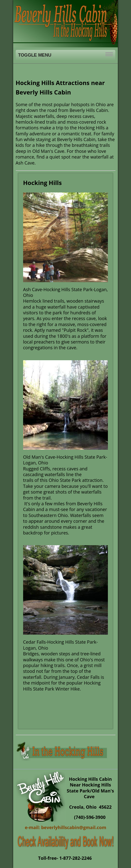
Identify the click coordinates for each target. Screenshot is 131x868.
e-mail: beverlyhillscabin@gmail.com (66, 827)
